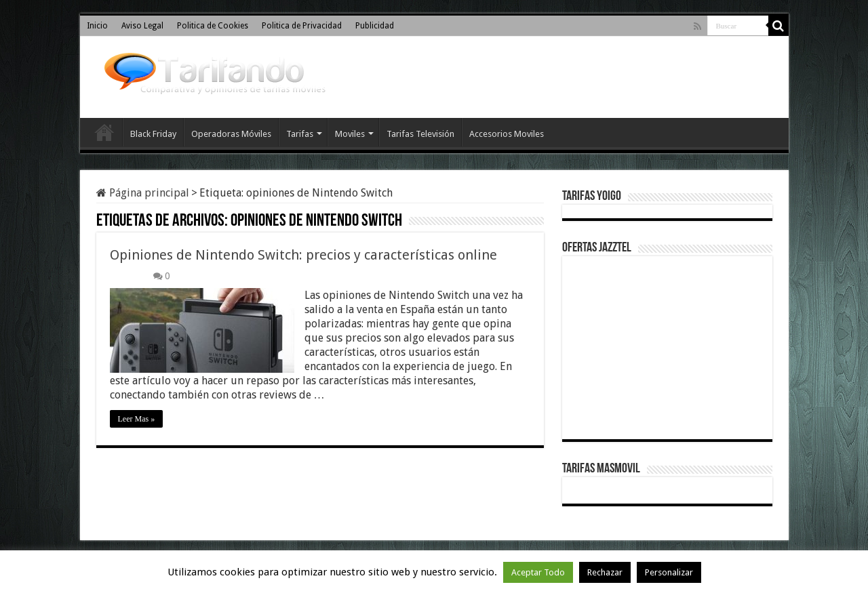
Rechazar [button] (605, 572)
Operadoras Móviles (231, 134)
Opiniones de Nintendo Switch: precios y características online (303, 255)
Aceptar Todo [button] (538, 572)
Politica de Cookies (213, 26)
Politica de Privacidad (302, 26)
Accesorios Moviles (507, 134)
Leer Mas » (137, 419)
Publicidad (375, 26)
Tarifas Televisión (420, 134)
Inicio (97, 26)
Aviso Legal (142, 26)
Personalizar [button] (669, 572)
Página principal (143, 193)
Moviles (350, 134)
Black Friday (153, 134)
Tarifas (300, 134)
